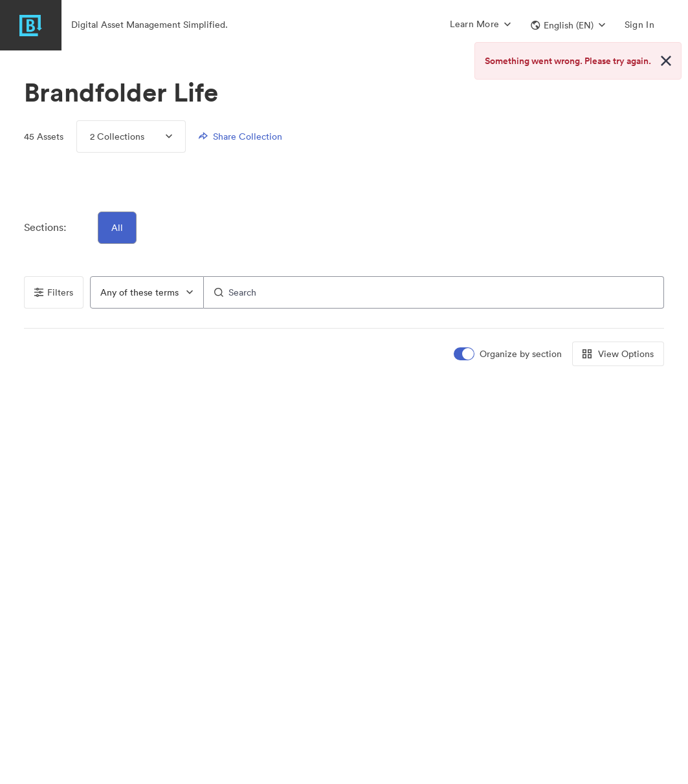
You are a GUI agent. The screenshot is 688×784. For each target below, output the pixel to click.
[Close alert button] (666, 61)
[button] (568, 25)
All (117, 228)
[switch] (509, 354)
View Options (618, 354)
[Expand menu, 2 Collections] (158, 136)
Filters (54, 292)
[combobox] (147, 292)
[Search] (434, 292)
